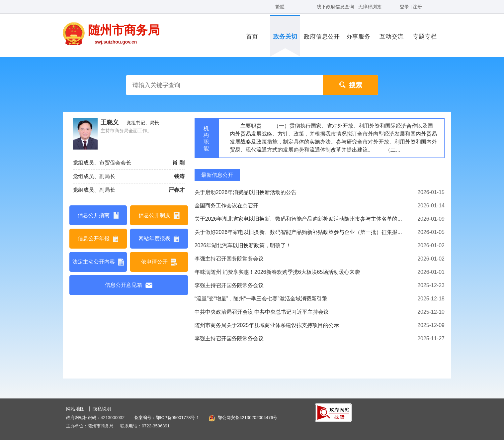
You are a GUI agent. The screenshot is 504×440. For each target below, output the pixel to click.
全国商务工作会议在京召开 (226, 206)
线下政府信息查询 (335, 7)
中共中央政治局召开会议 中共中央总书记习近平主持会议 (262, 312)
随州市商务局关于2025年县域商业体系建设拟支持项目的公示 (267, 325)
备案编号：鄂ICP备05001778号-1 (167, 418)
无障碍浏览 (370, 7)
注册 (417, 7)
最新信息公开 (217, 175)
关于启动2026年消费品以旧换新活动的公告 (246, 192)
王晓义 (110, 122)
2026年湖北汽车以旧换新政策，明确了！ (243, 245)
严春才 (177, 190)
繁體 (280, 7)
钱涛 (179, 176)
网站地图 (75, 409)
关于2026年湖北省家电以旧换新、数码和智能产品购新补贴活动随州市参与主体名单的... (298, 219)
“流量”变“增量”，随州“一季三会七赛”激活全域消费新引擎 (261, 299)
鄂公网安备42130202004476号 (248, 418)
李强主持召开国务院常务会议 (229, 259)
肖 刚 (178, 163)
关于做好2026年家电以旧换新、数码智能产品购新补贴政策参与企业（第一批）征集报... (298, 232)
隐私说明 (102, 409)
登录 (405, 7)
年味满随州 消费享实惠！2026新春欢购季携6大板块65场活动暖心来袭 (277, 272)
